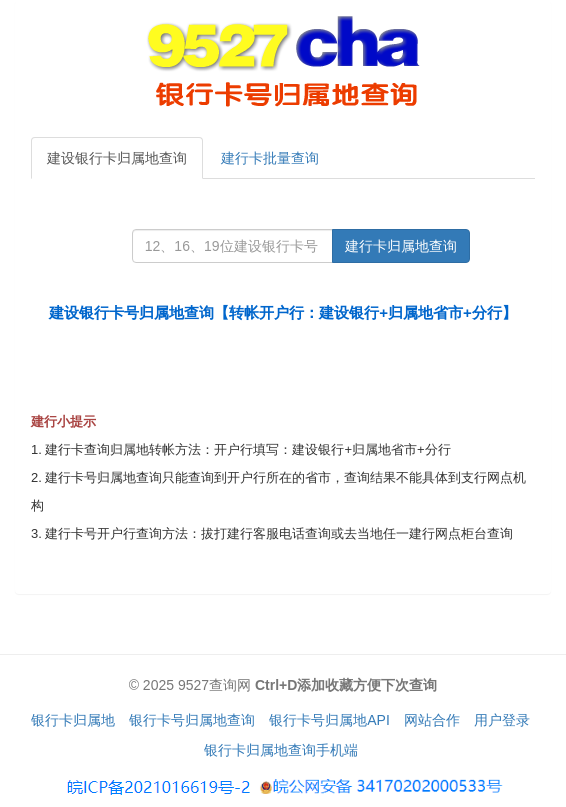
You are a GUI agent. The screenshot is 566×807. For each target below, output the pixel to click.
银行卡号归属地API (329, 720)
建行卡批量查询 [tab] (270, 158)
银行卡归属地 (73, 720)
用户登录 (502, 720)
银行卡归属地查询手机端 (281, 750)
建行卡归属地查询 (401, 246)
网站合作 (432, 720)
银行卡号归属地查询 (192, 720)
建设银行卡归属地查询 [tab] (117, 158)
